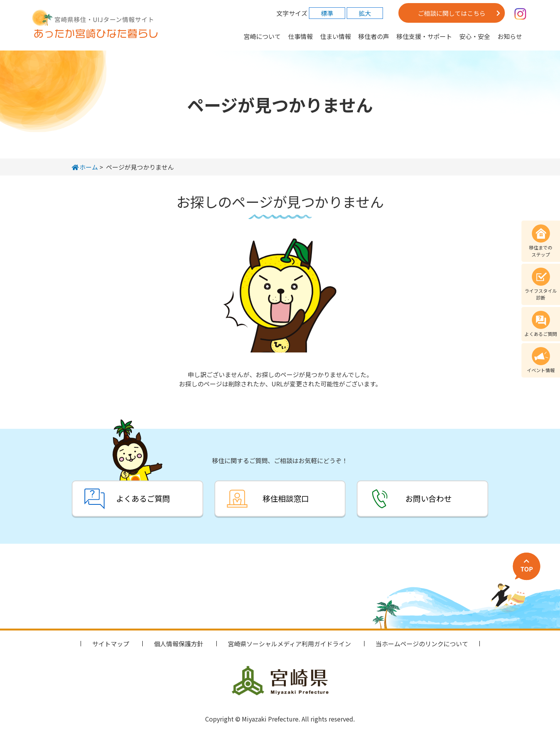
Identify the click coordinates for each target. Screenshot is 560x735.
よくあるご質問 (142, 498)
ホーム (85, 167)
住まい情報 (336, 36)
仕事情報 (300, 36)
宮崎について (262, 36)
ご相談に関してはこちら (452, 13)
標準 (327, 13)
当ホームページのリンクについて (422, 644)
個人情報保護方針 (179, 644)
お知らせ (510, 36)
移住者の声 (374, 36)
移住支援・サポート (424, 36)
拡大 (365, 13)
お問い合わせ (430, 498)
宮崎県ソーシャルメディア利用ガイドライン (289, 644)
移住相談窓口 (286, 498)
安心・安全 (475, 36)
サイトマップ (111, 644)
